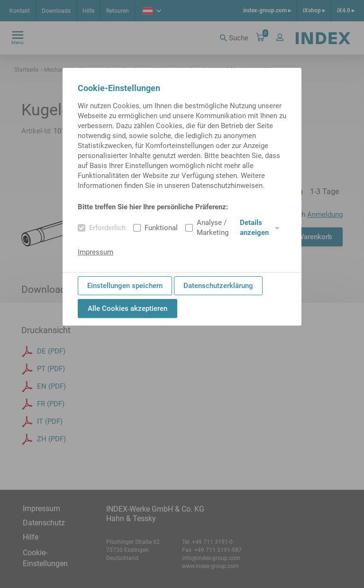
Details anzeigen (259, 228)
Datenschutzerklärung (218, 286)
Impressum (96, 252)
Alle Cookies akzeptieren (127, 308)
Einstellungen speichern (125, 286)
